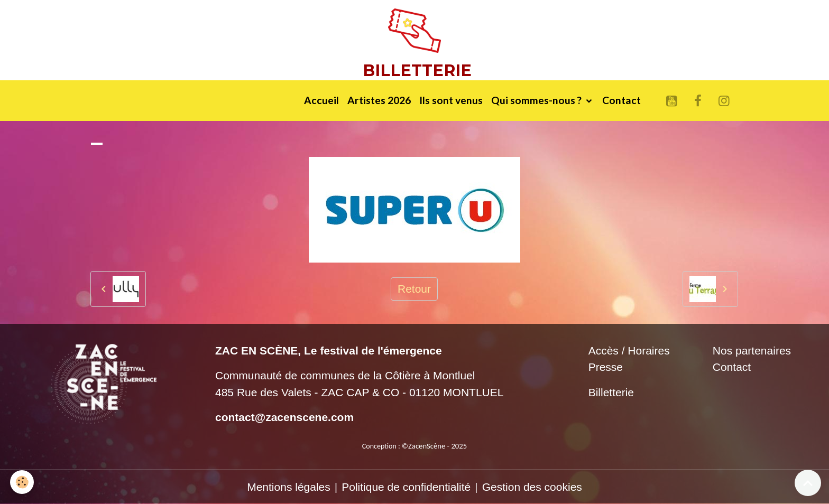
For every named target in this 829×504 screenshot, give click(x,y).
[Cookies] (22, 482)
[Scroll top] (808, 483)
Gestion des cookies (532, 487)
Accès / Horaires (629, 351)
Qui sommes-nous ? (537, 100)
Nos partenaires (752, 351)
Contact (621, 100)
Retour (414, 289)
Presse (606, 367)
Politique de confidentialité (406, 487)
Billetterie (611, 392)
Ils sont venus (451, 100)
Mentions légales (289, 487)
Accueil (321, 100)
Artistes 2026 (379, 100)
